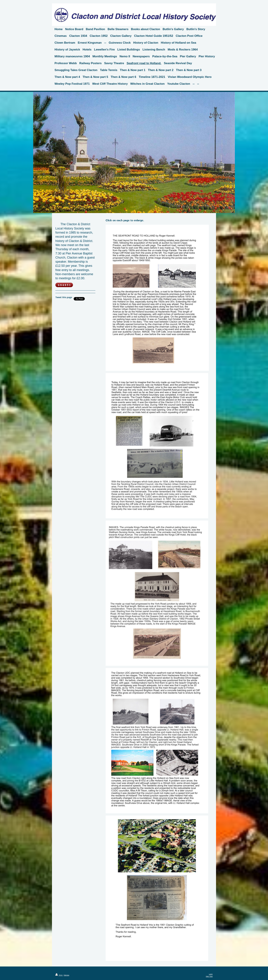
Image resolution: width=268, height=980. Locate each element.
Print (59, 975)
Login (211, 974)
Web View (209, 976)
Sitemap (66, 975)
